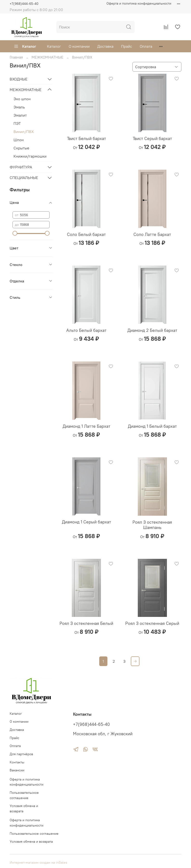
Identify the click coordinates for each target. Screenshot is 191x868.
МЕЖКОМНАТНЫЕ (47, 57)
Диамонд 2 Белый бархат (152, 330)
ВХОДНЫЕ (19, 79)
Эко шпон (22, 99)
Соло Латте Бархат (152, 234)
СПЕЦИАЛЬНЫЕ (24, 178)
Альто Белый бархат (86, 330)
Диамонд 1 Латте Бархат (86, 426)
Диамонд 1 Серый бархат (86, 522)
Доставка (105, 46)
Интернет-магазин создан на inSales (38, 862)
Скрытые (21, 148)
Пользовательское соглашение (24, 795)
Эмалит (20, 115)
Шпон (19, 140)
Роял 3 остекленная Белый (86, 623)
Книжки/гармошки (30, 156)
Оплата (146, 46)
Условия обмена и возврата (24, 808)
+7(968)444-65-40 (24, 4)
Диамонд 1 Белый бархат (152, 426)
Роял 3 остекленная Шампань (152, 525)
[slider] (15, 233)
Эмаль (19, 107)
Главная (16, 57)
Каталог (25, 46)
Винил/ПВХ (24, 132)
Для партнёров (21, 754)
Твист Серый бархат (152, 138)
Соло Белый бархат (86, 234)
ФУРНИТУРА (21, 167)
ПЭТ (17, 123)
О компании (79, 46)
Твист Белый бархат (86, 138)
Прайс (127, 46)
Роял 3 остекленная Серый (152, 623)
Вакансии (17, 770)
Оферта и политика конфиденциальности (139, 3)
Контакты (17, 762)
